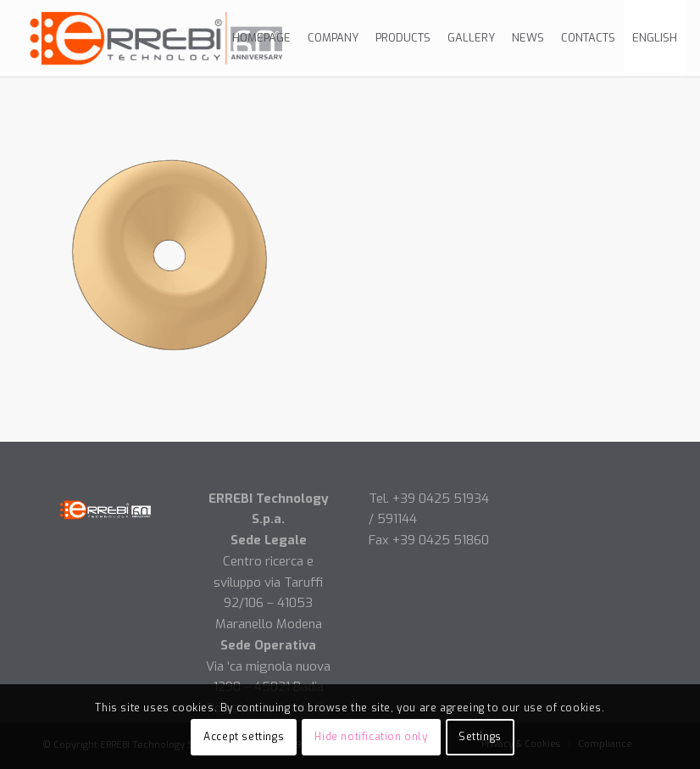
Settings (480, 737)
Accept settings (244, 737)
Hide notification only (371, 737)
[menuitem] (261, 38)
